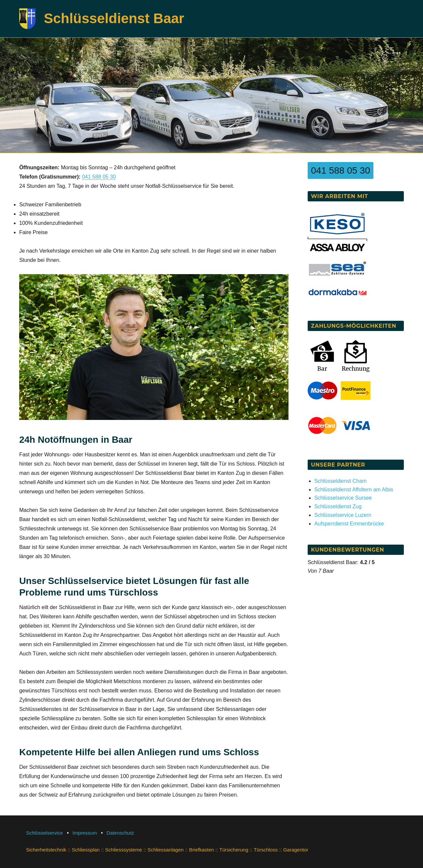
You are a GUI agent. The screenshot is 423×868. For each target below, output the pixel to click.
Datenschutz (120, 833)
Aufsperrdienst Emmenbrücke (349, 524)
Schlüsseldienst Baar (114, 18)
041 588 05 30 (99, 177)
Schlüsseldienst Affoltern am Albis (354, 490)
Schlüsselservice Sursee (343, 498)
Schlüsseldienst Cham (340, 481)
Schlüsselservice (45, 833)
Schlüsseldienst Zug (338, 506)
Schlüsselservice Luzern (343, 515)
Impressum (85, 833)
